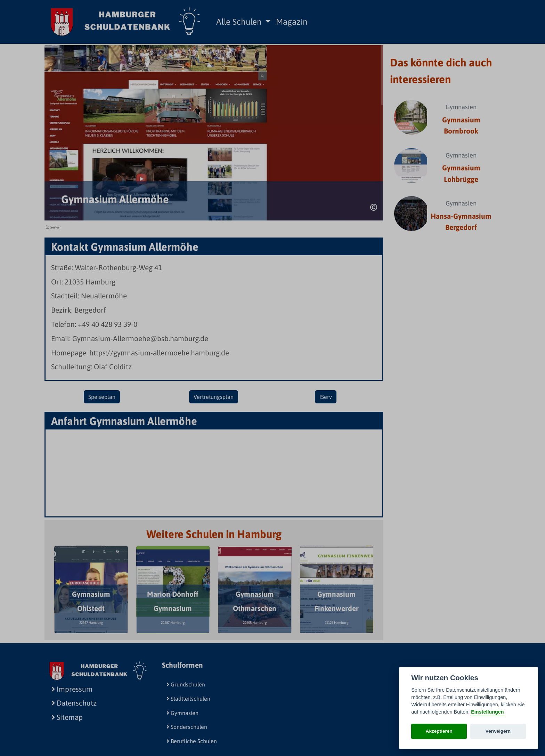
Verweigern (498, 731)
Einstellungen (487, 712)
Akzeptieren (439, 731)
